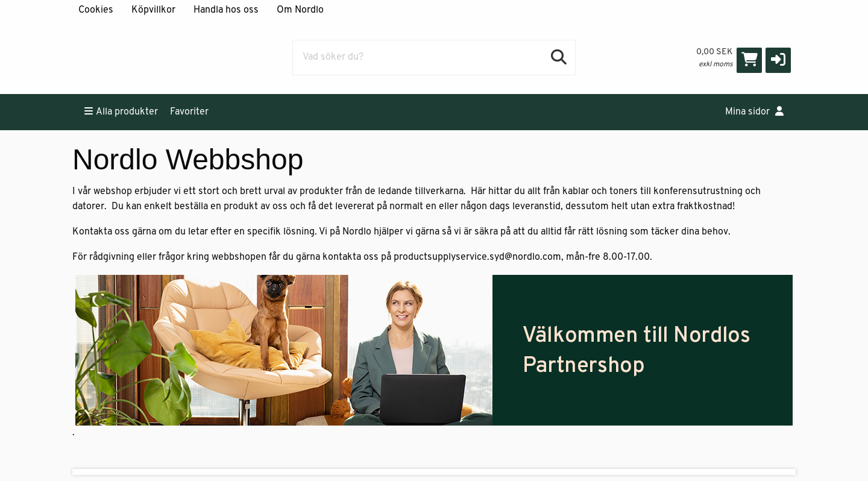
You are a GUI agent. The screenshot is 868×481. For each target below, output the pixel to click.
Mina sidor (754, 112)
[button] (778, 60)
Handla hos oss (226, 10)
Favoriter (189, 112)
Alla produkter (121, 112)
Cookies (96, 10)
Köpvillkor (153, 10)
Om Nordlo (300, 10)
